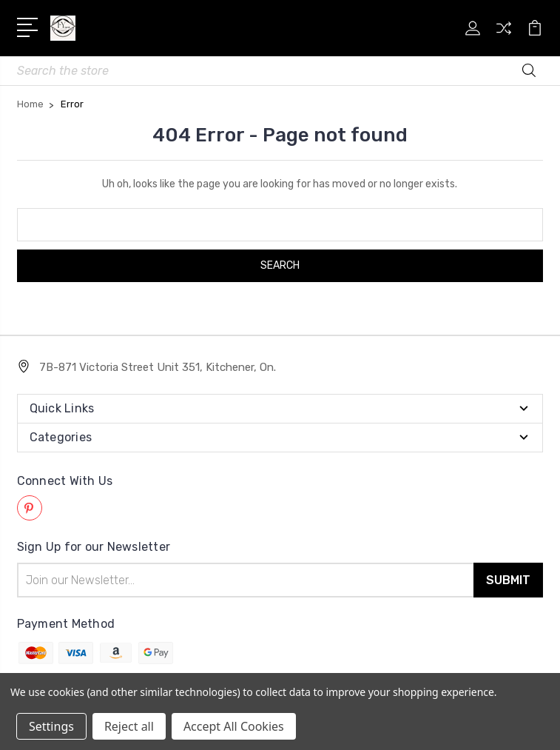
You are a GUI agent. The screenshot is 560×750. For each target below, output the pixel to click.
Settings (51, 726)
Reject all (129, 726)
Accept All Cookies (234, 726)
